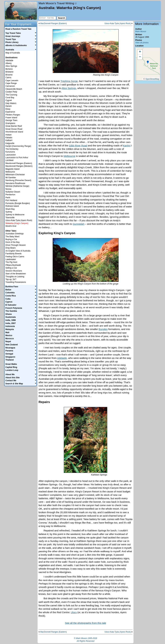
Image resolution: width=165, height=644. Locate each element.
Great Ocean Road (14, 129)
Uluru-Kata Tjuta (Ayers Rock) (118, 24)
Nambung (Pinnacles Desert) (18, 180)
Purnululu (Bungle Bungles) (18, 203)
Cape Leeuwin (12, 80)
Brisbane (9, 72)
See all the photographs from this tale (85, 623)
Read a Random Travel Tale (18, 29)
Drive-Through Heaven (16, 245)
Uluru (74, 612)
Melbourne (69, 156)
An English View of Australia (18, 251)
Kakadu (9, 138)
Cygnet (9, 100)
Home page (21, 11)
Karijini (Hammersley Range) (18, 146)
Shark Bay (10, 209)
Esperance (10, 112)
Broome (9, 75)
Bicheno (9, 69)
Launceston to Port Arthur (17, 158)
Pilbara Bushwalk (13, 265)
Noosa (8, 189)
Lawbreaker (11, 259)
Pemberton (10, 195)
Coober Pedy (11, 92)
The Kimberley (12, 149)
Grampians (10, 123)
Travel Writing (58, 3)
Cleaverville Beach (14, 89)
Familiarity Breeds (13, 254)
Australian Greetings (15, 234)
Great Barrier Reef (14, 126)
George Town (11, 120)
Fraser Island (11, 118)
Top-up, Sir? (11, 279)
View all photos (142, 43)
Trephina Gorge (69, 81)
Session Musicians (14, 271)
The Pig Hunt (11, 262)
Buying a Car (11, 239)
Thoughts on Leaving (15, 277)
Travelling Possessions (16, 282)
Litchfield (9, 160)
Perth (8, 198)
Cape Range (11, 83)
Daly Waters (11, 103)
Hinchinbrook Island (14, 132)
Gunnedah (78, 224)
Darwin (9, 106)
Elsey (8, 109)
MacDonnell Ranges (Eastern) (53, 24)
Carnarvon (10, 86)
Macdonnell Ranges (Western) (19, 166)
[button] (148, 62)
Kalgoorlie (10, 143)
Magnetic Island (12, 169)
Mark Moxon (141, 31)
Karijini (127, 146)
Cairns (8, 78)
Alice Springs (69, 88)
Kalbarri (9, 140)
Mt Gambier (11, 178)
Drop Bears (10, 248)
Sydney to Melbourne (15, 215)
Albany (8, 63)
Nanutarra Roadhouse (15, 183)
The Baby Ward (12, 237)
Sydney (9, 212)
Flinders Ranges (13, 115)
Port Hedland (11, 200)
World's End (11, 226)
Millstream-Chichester (15, 175)
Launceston (11, 155)
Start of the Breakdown (16, 274)
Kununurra (10, 152)
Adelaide (62, 358)
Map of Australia (13, 53)
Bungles (103, 329)
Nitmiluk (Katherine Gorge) (17, 186)
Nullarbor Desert (13, 192)
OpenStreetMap (152, 79)
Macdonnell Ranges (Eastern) (19, 163)
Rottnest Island (12, 206)
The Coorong (11, 95)
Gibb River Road (78, 146)
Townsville (10, 218)
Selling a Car (11, 268)
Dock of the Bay (12, 242)
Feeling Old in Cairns (15, 257)
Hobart (8, 135)
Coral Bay (10, 98)
